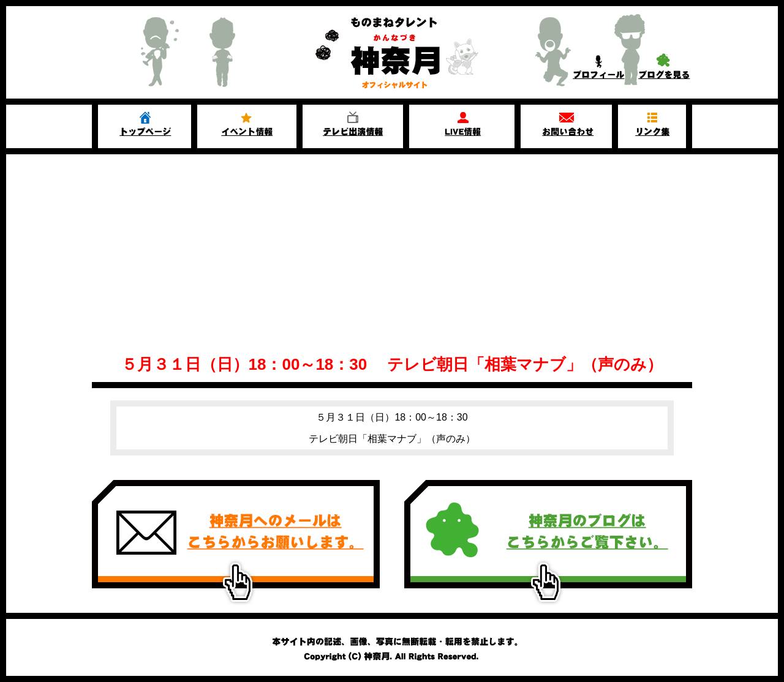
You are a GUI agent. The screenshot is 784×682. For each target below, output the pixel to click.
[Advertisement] (392, 246)
